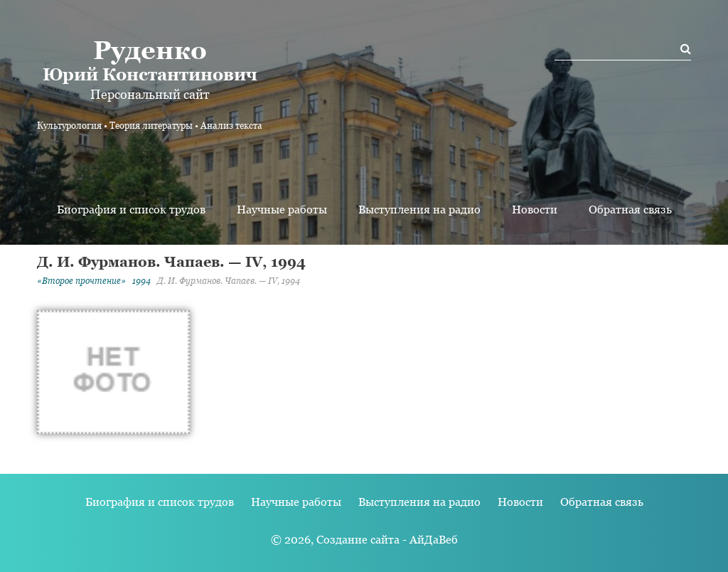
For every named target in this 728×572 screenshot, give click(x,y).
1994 (141, 281)
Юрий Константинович (150, 60)
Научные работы (282, 210)
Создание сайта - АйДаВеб (387, 540)
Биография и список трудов (131, 210)
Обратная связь (630, 210)
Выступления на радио (419, 210)
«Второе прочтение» (81, 281)
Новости (535, 210)
